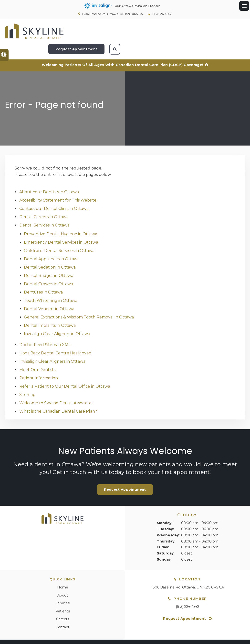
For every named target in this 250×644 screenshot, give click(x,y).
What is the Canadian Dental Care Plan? (58, 396)
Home (63, 572)
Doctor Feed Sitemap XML (45, 329)
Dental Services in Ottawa (44, 209)
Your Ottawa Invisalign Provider (122, 6)
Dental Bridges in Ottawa (49, 260)
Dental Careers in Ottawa (44, 201)
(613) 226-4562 (161, 14)
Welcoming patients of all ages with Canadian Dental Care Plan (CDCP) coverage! (122, 49)
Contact (62, 611)
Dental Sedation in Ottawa (50, 252)
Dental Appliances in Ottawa (52, 243)
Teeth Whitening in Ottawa (51, 285)
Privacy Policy (16, 630)
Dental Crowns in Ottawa (48, 268)
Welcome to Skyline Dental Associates (56, 387)
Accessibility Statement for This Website (58, 185)
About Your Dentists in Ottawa (49, 176)
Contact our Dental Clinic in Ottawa (54, 193)
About (63, 580)
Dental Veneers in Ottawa (49, 293)
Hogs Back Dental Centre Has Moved (55, 337)
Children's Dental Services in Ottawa (59, 235)
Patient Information (39, 362)
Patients (63, 596)
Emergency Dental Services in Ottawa (61, 227)
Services (62, 588)
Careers (63, 603)
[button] (230, 84)
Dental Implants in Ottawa (50, 310)
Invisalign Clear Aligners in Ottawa (57, 318)
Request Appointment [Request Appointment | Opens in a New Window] (201, 31)
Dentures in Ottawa (43, 277)
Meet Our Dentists (37, 354)
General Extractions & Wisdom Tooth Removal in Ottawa (79, 301)
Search (62, 630)
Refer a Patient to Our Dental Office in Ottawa (65, 371)
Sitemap (27, 379)
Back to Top (14, 638)
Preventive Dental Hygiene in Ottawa (61, 218)
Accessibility (42, 630)
